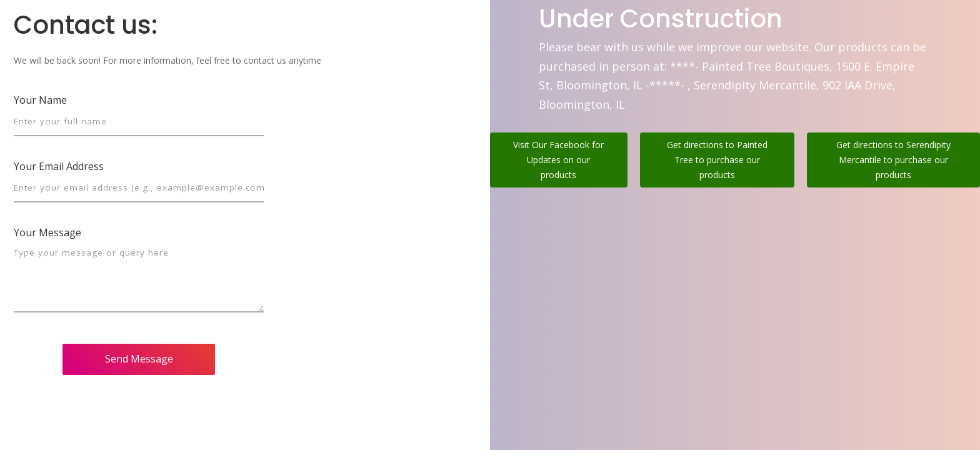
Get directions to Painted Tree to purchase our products (717, 160)
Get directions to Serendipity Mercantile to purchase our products (893, 160)
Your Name (40, 100)
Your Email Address (59, 166)
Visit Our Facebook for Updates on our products (558, 160)
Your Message (47, 232)
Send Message (139, 359)
